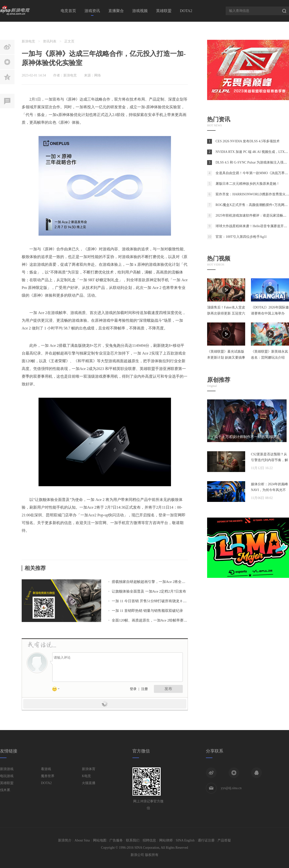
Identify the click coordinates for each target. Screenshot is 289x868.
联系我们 (133, 840)
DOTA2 (186, 11)
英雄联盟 (164, 11)
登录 (133, 689)
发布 (168, 689)
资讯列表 (50, 41)
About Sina (82, 840)
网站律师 (166, 840)
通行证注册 (206, 840)
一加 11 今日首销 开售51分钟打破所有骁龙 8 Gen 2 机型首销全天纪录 (167, 601)
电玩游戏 (7, 776)
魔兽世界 (48, 776)
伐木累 (5, 790)
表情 (58, 690)
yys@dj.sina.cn (231, 788)
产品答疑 (224, 840)
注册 (144, 689)
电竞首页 (68, 11)
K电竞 (86, 776)
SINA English (185, 840)
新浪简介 (65, 840)
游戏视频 (140, 11)
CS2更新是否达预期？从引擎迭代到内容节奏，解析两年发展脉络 (269, 460)
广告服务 (116, 840)
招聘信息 (149, 840)
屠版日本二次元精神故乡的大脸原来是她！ (248, 184)
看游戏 (46, 769)
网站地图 (100, 840)
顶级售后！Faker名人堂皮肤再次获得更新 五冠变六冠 (226, 313)
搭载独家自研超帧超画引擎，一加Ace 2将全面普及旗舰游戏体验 (163, 582)
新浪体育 (89, 769)
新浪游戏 (7, 769)
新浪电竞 (28, 41)
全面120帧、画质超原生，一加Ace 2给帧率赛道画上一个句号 (160, 620)
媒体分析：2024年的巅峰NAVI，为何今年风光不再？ (269, 490)
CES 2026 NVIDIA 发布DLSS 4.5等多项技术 (248, 141)
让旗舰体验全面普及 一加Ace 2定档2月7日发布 (149, 591)
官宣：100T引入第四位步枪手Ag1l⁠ (241, 237)
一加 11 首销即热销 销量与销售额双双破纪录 (147, 611)
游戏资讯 (92, 11)
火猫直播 (89, 783)
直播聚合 (116, 11)
